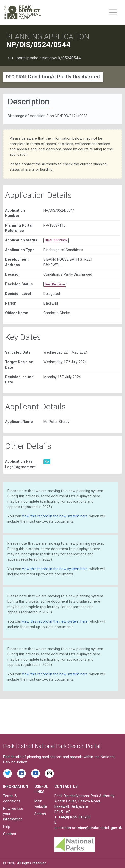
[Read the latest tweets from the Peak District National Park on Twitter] (7, 773)
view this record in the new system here (55, 516)
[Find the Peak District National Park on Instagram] (49, 773)
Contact (10, 834)
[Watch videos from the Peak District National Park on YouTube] (35, 773)
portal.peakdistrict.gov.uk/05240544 (49, 58)
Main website (41, 804)
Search (40, 814)
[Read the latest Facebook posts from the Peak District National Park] (21, 773)
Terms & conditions (12, 799)
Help (7, 826)
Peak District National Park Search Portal (52, 746)
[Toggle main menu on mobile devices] (113, 12)
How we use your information (13, 814)
